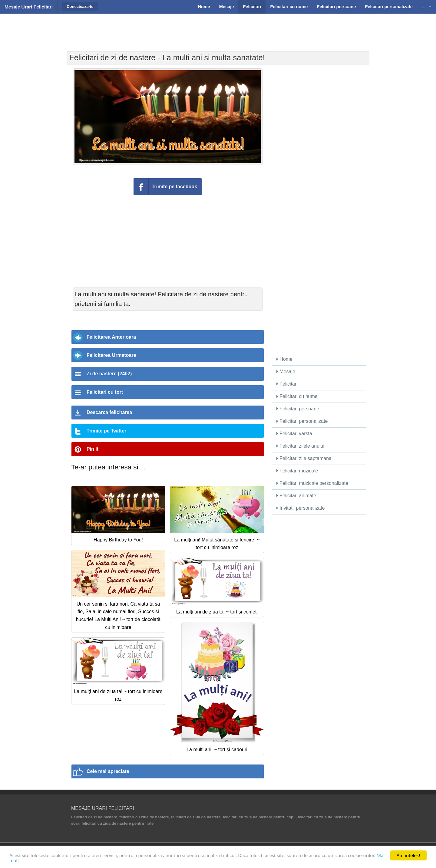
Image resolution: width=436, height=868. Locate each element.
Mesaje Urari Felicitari (29, 7)
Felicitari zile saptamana (304, 458)
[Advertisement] (218, 29)
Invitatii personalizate (301, 508)
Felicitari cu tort (105, 392)
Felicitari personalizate (302, 421)
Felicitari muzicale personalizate (312, 483)
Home (284, 359)
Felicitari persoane (298, 409)
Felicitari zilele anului (300, 446)
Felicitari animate (296, 496)
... (424, 7)
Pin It (92, 449)
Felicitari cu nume (297, 396)
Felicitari (287, 384)
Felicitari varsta (294, 434)
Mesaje (286, 372)
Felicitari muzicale (297, 471)
